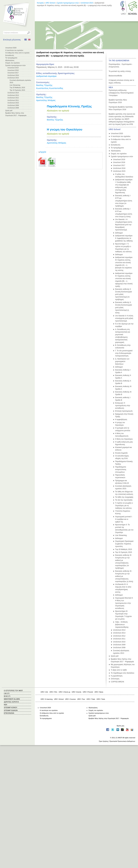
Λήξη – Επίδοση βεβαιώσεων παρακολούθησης (122, 625)
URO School (50, 3)
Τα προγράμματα (11, 58)
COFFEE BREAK (118, 682)
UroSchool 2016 (13, 75)
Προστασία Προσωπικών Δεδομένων (122, 741)
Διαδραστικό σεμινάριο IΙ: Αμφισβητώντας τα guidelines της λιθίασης (124, 238)
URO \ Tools (101, 699)
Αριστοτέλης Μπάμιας (46, 100)
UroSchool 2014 (13, 93)
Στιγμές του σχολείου (13, 63)
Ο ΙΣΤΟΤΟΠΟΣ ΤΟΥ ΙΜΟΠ (13, 691)
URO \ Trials (91, 699)
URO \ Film (53, 692)
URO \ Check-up (64, 692)
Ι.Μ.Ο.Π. (7, 693)
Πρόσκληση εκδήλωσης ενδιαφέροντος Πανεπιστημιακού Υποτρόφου (121, 93)
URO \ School (59, 699)
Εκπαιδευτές (10, 55)
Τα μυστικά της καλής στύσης (120, 71)
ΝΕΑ (111, 87)
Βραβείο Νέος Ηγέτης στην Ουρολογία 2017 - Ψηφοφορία (109, 718)
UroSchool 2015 (13, 78)
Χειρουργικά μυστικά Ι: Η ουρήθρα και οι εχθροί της (124, 519)
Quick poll (9, 111)
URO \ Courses (70, 699)
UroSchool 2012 (13, 98)
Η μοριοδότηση (117, 676)
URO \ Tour (81, 699)
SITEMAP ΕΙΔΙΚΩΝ (11, 710)
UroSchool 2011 (13, 100)
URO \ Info (44, 692)
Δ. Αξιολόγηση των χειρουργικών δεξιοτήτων (122, 361)
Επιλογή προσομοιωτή (124, 411)
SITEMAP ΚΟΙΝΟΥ (11, 707)
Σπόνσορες (115, 679)
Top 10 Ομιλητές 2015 (17, 90)
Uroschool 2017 (13, 73)
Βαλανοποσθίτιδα (115, 76)
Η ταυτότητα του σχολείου (14, 50)
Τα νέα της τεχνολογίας (124, 500)
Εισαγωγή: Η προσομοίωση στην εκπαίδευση (123, 406)
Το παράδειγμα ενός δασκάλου (123, 673)
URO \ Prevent (88, 692)
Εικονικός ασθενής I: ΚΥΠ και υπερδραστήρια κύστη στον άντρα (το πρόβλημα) (124, 201)
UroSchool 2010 (13, 103)
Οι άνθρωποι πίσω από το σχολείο (17, 53)
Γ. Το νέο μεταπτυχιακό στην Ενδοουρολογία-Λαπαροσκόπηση (124, 353)
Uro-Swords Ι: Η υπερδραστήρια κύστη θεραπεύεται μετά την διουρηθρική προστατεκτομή (124, 225)
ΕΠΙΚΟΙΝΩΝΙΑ (9, 713)
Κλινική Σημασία (121, 453)
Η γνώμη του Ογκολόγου (65, 129)
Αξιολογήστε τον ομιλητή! (58, 111)
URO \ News (99, 692)
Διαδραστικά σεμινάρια (46, 76)
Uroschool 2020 (11, 48)
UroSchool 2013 (13, 95)
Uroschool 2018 (13, 70)
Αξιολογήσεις (10, 60)
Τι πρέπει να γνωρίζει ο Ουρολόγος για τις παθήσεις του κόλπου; (124, 506)
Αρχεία (43, 152)
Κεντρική (40, 3)
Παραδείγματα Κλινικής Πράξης (69, 106)
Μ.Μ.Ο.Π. (7, 696)
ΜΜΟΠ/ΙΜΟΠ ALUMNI (12, 699)
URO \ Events (77, 692)
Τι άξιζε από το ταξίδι (119, 670)
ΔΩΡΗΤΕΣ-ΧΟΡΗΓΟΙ (11, 702)
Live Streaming (15, 85)
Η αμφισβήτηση (121, 419)
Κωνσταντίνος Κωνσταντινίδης (50, 88)
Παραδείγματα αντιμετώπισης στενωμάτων (121, 469)
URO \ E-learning (47, 699)
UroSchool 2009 (13, 105)
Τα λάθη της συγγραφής (124, 497)
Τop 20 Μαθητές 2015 (17, 88)
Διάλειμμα (119, 233)
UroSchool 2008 (13, 108)
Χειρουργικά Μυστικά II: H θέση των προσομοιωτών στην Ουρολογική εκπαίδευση (124, 603)
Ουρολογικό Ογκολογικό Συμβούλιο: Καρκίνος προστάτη (124, 544)
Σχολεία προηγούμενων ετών (15, 65)
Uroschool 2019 (13, 68)
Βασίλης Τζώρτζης (44, 85)
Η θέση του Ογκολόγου (124, 439)
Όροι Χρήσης (103, 741)
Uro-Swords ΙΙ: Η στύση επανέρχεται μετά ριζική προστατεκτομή (124, 318)
